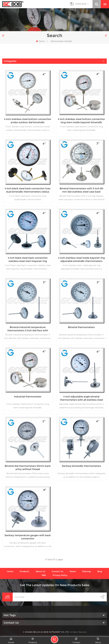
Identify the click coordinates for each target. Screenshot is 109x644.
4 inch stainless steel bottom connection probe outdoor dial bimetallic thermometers (28, 121)
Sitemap (87, 571)
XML (44, 575)
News (73, 571)
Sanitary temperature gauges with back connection (28, 537)
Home (40, 41)
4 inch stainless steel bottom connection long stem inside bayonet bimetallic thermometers (81, 121)
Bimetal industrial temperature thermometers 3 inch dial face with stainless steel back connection (28, 329)
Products (24, 571)
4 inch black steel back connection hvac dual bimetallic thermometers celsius (28, 190)
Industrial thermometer (28, 397)
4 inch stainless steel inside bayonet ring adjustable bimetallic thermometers (81, 259)
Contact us (57, 571)
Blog (100, 571)
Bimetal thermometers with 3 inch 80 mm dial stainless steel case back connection (81, 190)
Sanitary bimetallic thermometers (81, 466)
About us (40, 571)
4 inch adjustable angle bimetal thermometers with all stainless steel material (81, 398)
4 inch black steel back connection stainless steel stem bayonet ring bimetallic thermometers (28, 260)
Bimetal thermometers (81, 327)
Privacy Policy (60, 575)
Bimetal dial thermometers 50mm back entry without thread (28, 468)
